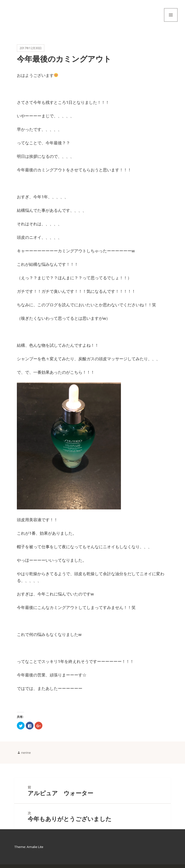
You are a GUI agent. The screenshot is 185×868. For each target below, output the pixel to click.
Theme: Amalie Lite (29, 851)
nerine (26, 755)
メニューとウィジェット (171, 22)
